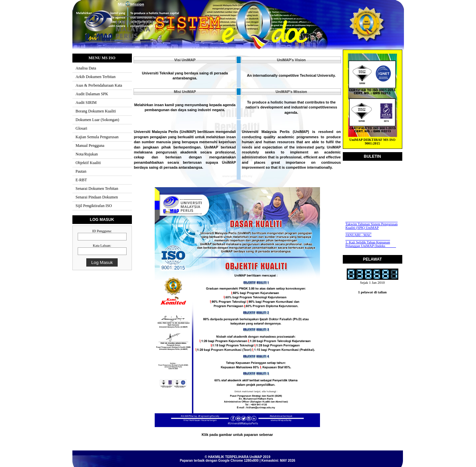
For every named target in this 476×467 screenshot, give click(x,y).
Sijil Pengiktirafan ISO (94, 206)
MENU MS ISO (102, 58)
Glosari (81, 128)
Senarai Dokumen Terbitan (97, 189)
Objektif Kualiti (88, 163)
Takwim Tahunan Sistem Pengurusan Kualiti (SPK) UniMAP (372, 226)
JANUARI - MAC (358, 235)
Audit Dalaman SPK (92, 94)
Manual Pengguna (90, 146)
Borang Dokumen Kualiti (96, 111)
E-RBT (81, 180)
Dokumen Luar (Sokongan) (98, 120)
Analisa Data (86, 68)
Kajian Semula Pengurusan (97, 137)
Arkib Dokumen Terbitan (96, 77)
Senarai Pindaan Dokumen (97, 197)
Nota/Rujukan (87, 154)
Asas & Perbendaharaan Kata (99, 85)
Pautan (81, 171)
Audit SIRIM (86, 103)
